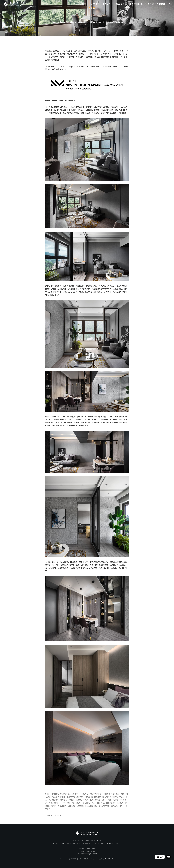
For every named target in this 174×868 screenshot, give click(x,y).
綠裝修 (151, 4)
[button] (169, 857)
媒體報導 (161, 4)
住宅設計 (96, 4)
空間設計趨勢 (138, 4)
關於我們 (83, 4)
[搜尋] (170, 4)
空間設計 (108, 4)
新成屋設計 (122, 4)
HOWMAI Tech (107, 859)
